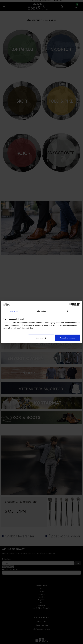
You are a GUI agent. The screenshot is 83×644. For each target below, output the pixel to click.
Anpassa (41, 338)
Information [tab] (41, 311)
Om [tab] (69, 311)
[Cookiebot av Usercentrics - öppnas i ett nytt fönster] (70, 304)
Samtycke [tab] (14, 311)
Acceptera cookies (68, 338)
